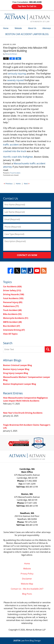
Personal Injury (13, 302)
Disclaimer (27, 579)
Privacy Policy (27, 574)
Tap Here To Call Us (27, 6)
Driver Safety (12, 290)
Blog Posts (27, 594)
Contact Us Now (27, 255)
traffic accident (11, 145)
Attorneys (47, 28)
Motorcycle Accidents (16, 318)
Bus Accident (12, 326)
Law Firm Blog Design (27, 641)
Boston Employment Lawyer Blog (20, 384)
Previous (8, 183)
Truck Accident (15, 173)
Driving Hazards (14, 294)
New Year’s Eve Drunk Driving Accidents (23, 413)
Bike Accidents (12, 314)
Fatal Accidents (13, 298)
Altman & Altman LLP (36, 630)
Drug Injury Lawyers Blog (16, 373)
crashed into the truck (15, 151)
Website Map (27, 584)
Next (27, 183)
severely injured (15, 80)
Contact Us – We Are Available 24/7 (27, 589)
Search (48, 349)
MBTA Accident (12, 322)
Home (6, 28)
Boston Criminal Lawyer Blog (17, 365)
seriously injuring (17, 74)
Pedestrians (11, 306)
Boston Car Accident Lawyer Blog (27, 18)
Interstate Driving (14, 330)
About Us (32, 28)
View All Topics (10, 334)
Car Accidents (12, 287)
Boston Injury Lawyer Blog (16, 369)
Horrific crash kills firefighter (18, 157)
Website (18, 28)
